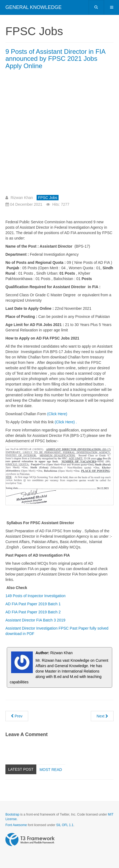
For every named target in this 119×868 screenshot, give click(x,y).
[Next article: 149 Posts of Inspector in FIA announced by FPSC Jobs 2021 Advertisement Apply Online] (102, 716)
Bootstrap (12, 814)
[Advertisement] (59, 134)
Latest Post (21, 769)
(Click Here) (57, 414)
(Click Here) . (66, 422)
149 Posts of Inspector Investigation (36, 596)
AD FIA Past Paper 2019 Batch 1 (34, 604)
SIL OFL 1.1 (65, 825)
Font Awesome (16, 825)
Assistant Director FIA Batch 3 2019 (35, 620)
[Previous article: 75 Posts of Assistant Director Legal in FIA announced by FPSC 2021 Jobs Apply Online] (17, 716)
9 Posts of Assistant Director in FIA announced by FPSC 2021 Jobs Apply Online (55, 59)
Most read (51, 770)
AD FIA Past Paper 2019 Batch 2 (33, 612)
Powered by (30, 840)
